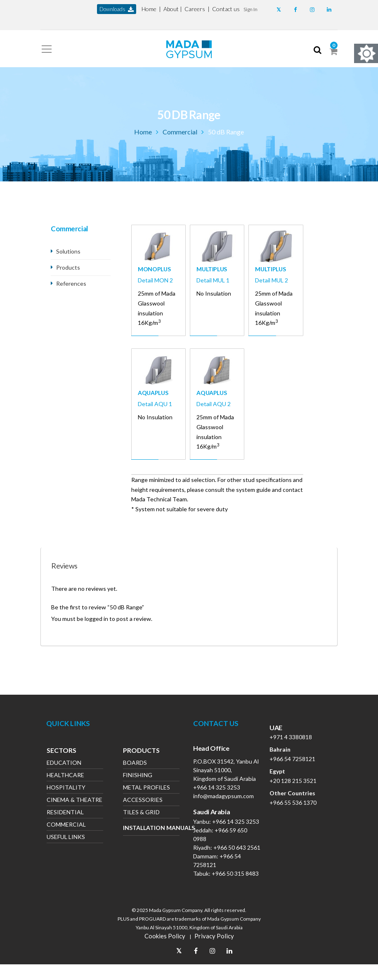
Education (64, 763)
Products (68, 267)
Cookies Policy (165, 936)
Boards (135, 763)
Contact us (226, 9)
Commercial (180, 132)
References (71, 283)
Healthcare (65, 776)
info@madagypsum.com (223, 796)
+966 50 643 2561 (237, 847)
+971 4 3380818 (291, 737)
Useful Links (66, 838)
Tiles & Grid (141, 813)
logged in (96, 619)
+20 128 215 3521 (293, 781)
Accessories (143, 800)
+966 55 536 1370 (293, 803)
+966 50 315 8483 (235, 873)
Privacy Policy (214, 936)
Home (149, 9)
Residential (65, 813)
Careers (195, 9)
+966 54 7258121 (292, 759)
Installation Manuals (151, 828)
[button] (250, 9)
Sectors (61, 751)
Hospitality (66, 788)
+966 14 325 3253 (217, 787)
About (171, 9)
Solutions (68, 251)
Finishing (138, 776)
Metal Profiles (146, 788)
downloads (117, 9)
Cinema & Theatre (74, 800)
